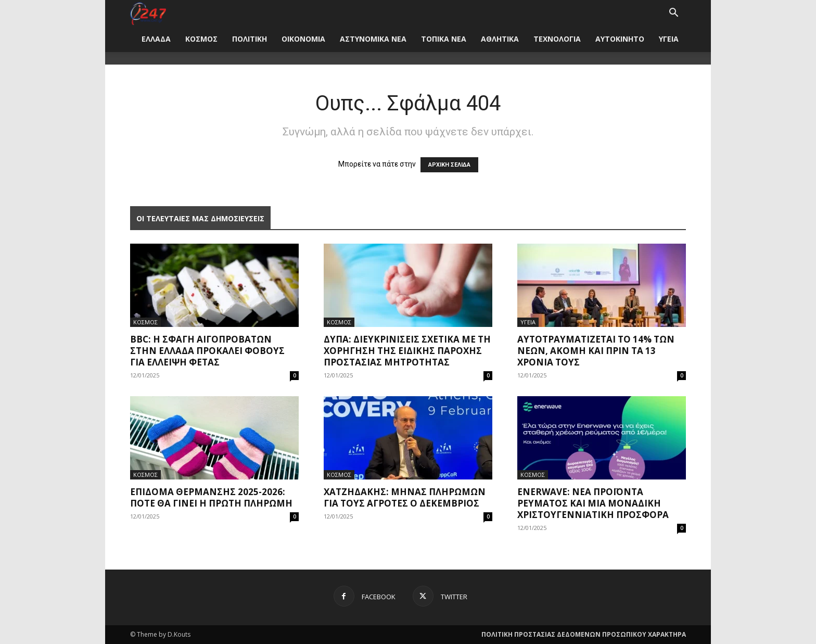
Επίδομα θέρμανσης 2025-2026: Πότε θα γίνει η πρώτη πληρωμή (211, 497)
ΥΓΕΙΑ (669, 39)
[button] (673, 14)
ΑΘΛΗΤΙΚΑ (500, 39)
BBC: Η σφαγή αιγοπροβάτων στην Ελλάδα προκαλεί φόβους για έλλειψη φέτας (207, 351)
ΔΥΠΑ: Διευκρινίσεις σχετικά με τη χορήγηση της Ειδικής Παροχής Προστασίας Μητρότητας (407, 351)
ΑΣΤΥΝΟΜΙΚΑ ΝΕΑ (373, 39)
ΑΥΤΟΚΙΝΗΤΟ (620, 39)
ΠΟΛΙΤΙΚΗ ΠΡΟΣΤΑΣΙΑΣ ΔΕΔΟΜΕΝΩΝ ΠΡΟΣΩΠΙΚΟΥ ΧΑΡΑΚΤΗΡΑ (584, 634)
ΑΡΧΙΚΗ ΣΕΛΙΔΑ (449, 165)
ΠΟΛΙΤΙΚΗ (250, 39)
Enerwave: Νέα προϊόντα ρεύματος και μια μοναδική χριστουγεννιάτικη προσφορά (593, 503)
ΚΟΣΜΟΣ (201, 39)
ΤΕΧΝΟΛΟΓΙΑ (557, 39)
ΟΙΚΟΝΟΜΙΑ (303, 39)
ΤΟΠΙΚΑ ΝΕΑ (444, 39)
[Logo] (148, 13)
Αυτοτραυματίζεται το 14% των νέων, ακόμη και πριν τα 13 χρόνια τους (596, 351)
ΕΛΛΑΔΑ (156, 39)
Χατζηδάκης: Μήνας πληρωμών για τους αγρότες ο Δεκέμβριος (405, 497)
